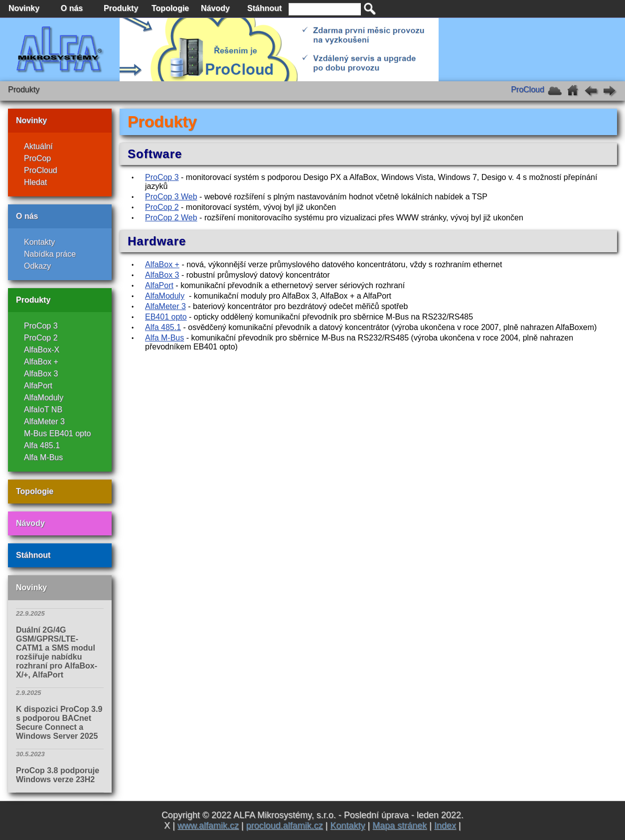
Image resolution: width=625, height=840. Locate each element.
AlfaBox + (41, 362)
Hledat (35, 182)
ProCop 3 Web (171, 197)
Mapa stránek (399, 826)
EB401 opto (166, 317)
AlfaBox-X (42, 350)
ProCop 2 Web (171, 218)
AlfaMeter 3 (44, 421)
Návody (30, 523)
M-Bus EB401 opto (57, 433)
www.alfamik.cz (208, 826)
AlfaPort (38, 386)
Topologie (35, 491)
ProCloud (41, 170)
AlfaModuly (44, 398)
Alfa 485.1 (42, 445)
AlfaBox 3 (41, 374)
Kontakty (39, 242)
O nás (27, 216)
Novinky (31, 120)
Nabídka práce (50, 254)
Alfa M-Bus (43, 457)
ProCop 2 (41, 338)
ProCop (37, 158)
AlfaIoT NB (43, 410)
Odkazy (37, 266)
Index (445, 826)
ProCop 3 (41, 326)
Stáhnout (33, 555)
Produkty (33, 300)
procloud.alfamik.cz (285, 826)
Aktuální (38, 146)
